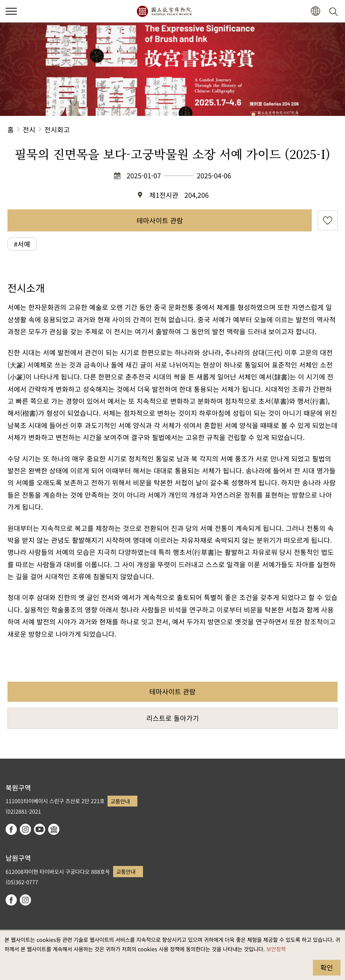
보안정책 (276, 949)
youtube (40, 829)
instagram (25, 829)
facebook (11, 829)
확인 (327, 967)
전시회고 (57, 129)
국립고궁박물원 (164, 11)
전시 (29, 129)
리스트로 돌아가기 (173, 718)
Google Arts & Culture (54, 829)
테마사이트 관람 (160, 220)
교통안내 (120, 801)
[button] (315, 11)
